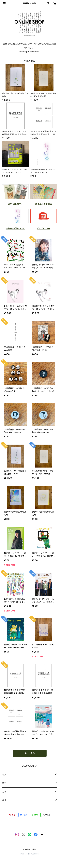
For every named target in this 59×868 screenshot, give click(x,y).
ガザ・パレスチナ (15, 204)
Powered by (30, 854)
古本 (4, 792)
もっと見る (30, 753)
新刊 (4, 783)
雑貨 (4, 800)
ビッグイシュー (44, 228)
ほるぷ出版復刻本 (44, 204)
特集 (4, 775)
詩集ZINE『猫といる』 (15, 228)
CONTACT (33, 44)
